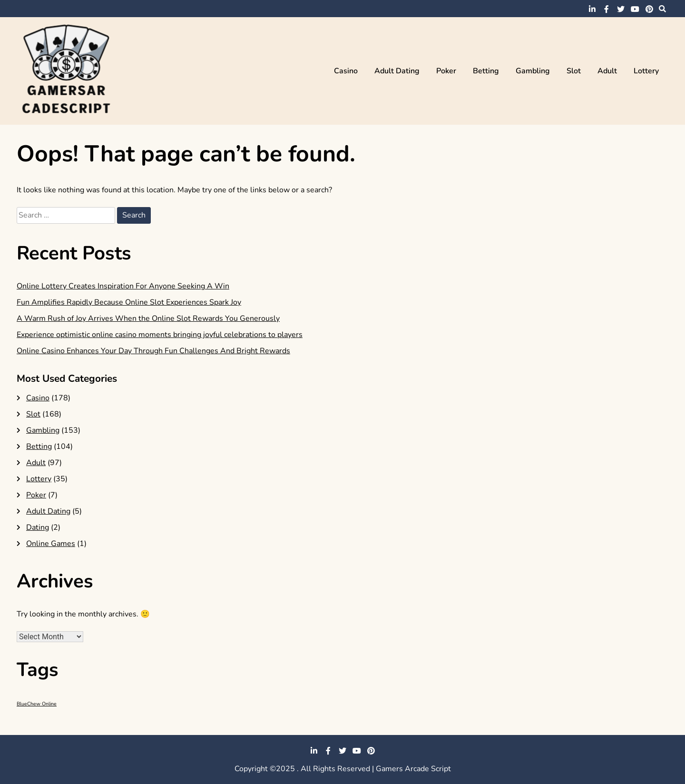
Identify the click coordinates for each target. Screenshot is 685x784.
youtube (635, 9)
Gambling (533, 71)
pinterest (649, 9)
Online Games (51, 544)
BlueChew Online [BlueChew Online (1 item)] (37, 704)
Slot (574, 71)
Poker (446, 71)
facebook (607, 9)
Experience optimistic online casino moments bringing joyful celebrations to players (160, 335)
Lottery (646, 71)
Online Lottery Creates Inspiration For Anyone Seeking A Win (123, 286)
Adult (607, 71)
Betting (486, 71)
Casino (346, 71)
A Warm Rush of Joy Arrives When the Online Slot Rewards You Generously (148, 318)
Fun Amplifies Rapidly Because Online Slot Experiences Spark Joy (129, 302)
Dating (38, 527)
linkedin (592, 9)
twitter (621, 9)
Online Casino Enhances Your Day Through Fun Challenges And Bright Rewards (153, 351)
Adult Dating (397, 71)
